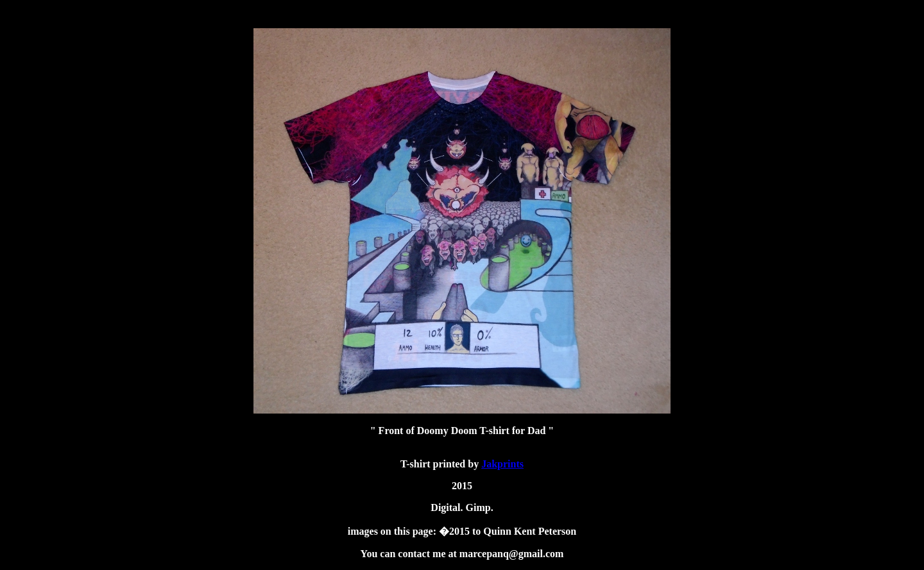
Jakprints (502, 464)
